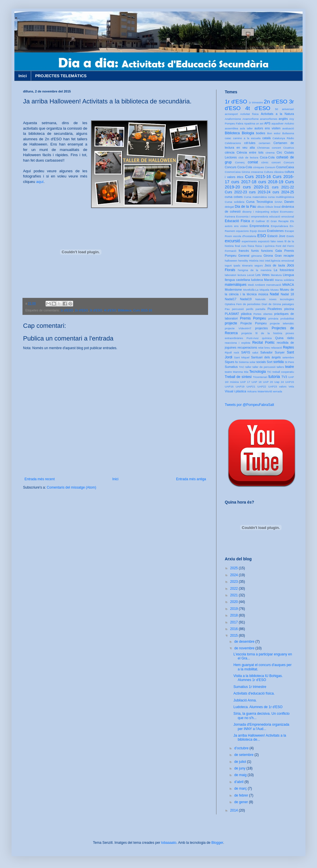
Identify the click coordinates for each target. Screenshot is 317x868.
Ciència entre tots (250, 152)
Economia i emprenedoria (252, 216)
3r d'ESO (96, 310)
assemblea (231, 128)
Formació (231, 251)
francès (244, 251)
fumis (255, 251)
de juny (240, 768)
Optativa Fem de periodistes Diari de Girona (253, 304)
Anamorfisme (251, 119)
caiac (228, 138)
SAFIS (246, 352)
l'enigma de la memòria (254, 270)
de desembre (245, 642)
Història (254, 261)
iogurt (228, 265)
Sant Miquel (242, 357)
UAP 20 (268, 382)
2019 (235, 609)
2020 (235, 602)
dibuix (261, 207)
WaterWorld (265, 391)
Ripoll (228, 352)
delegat (229, 207)
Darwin (289, 202)
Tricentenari (260, 377)
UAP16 (229, 386)
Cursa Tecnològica (259, 202)
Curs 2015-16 (143, 310)
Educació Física (237, 221)
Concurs (289, 162)
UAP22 (262, 386)
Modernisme (233, 290)
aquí (40, 182)
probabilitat (287, 318)
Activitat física (249, 114)
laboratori (231, 275)
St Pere (289, 362)
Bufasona (288, 133)
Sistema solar (247, 362)
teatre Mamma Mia (237, 372)
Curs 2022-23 (236, 192)
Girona (268, 256)
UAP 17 (245, 382)
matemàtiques (236, 285)
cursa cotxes (234, 197)
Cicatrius (289, 148)
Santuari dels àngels (266, 357)
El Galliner (258, 221)
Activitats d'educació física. (254, 693)
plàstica (246, 314)
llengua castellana (237, 280)
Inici (23, 76)
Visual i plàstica (235, 391)
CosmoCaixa (285, 167)
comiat (253, 162)
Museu (274, 290)
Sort (269, 362)
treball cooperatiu (283, 372)
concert (276, 162)
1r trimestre (256, 102)
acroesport (231, 114)
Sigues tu (231, 362)
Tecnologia (257, 372)
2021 (235, 595)
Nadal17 (231, 299)
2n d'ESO (81, 310)
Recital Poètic (263, 343)
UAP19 (240, 386)
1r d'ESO (67, 310)
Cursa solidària (235, 202)
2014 (235, 810)
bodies (261, 133)
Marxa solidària (284, 280)
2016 (235, 629)
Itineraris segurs (252, 265)
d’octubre (242, 748)
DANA (279, 202)
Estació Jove (276, 236)
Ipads (237, 265)
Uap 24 (279, 382)
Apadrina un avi (254, 123)
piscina (289, 309)
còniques (258, 167)
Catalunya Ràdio (283, 138)
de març (241, 788)
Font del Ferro (285, 246)
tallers (280, 367)
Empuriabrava (280, 226)
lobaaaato (169, 843)
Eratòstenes (276, 231)
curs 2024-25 (283, 192)
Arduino (289, 123)
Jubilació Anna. (245, 700)
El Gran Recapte (278, 221)
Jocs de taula (275, 265)
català (266, 138)
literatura (276, 275)
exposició (264, 241)
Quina (279, 338)
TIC (269, 372)
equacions (243, 231)
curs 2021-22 (283, 187)
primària (273, 318)
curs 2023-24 (260, 192)
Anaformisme (233, 119)
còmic (265, 162)
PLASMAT (232, 314)
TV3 (284, 377)
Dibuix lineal (273, 207)
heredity (243, 261)
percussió (238, 309)
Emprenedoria (259, 226)
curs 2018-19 (271, 182)
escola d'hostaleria (245, 236)
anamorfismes (269, 119)
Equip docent (258, 231)
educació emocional (282, 216)
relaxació (276, 348)
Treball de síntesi (238, 377)
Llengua (288, 275)
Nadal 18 (287, 294)
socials (261, 362)
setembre (288, 357)
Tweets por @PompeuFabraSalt (249, 405)
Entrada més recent (40, 479)
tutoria (274, 377)
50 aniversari (284, 109)
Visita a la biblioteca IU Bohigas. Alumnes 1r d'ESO (258, 678)
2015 (235, 636)
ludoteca (257, 280)
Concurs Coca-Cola (238, 167)
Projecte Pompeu (253, 323)
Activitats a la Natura (277, 114)
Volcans (252, 391)
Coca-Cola (267, 157)
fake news (277, 241)
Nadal (274, 294)
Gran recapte (284, 256)
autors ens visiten (267, 128)
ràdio (290, 338)
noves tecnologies (282, 299)
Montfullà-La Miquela (256, 290)
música (263, 294)
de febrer (242, 795)
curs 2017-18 (244, 182)
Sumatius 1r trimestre (250, 687)
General (244, 256)
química (267, 338)
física (251, 246)
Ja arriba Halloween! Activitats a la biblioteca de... (260, 737)
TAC (241, 367)
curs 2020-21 (256, 187)
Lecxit (251, 275)
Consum (270, 167)
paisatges (288, 304)
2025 (235, 568)
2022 (235, 589)
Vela (291, 386)
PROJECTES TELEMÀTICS (61, 76)
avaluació (288, 128)
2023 (235, 582)
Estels (290, 236)
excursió (233, 241)
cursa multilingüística (281, 197)
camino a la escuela (247, 138)
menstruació (274, 285)
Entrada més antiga (191, 479)
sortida (278, 362)
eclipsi (274, 212)
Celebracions (233, 143)
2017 (235, 622)
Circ (279, 152)
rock (236, 352)
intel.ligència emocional (280, 261)
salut (255, 352)
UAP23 (273, 386)
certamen (265, 143)
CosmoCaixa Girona (237, 172)
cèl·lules (250, 143)
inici (262, 261)
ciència (230, 152)
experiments (249, 241)
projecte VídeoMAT (238, 328)
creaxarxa (257, 172)
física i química (265, 246)
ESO (262, 236)
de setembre (244, 755)
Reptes (288, 347)
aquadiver (278, 123)
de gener (242, 802)
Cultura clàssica (274, 172)
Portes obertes (263, 314)
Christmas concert (269, 148)
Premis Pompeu (253, 318)
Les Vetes (263, 275)
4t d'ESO (110, 310)
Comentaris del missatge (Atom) (71, 487)
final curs (241, 246)
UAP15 (290, 382)
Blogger (217, 843)
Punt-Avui (253, 338)
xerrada (277, 391)
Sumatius (231, 367)
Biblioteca (125, 310)
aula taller (246, 128)
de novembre (245, 648)
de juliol (241, 762)
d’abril (239, 782)
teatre (289, 367)
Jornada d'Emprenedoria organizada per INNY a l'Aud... (261, 727)
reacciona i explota (237, 343)
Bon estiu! (274, 133)
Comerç (240, 162)
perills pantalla (256, 309)
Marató (269, 280)
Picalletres (275, 309)
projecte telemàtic (282, 323)
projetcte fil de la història (262, 333)
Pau (227, 309)
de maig (241, 775)
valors (283, 386)
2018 (235, 615)
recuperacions (247, 347)
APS (267, 123)
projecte (231, 323)
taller (248, 367)
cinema (270, 153)
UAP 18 (257, 382)
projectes (261, 328)
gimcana (256, 256)
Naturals (261, 299)
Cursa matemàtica (255, 197)
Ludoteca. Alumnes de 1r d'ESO (258, 707)
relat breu (264, 348)
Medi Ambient (256, 285)
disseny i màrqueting (256, 212)
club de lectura (249, 157)
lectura (242, 275)
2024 (235, 575)
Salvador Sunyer (272, 352)
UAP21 (251, 386)
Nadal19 (246, 299)
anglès (283, 119)
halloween (231, 261)
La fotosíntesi (284, 270)
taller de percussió (264, 367)
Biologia (248, 133)
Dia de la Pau (246, 207)
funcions (267, 251)
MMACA (288, 285)
